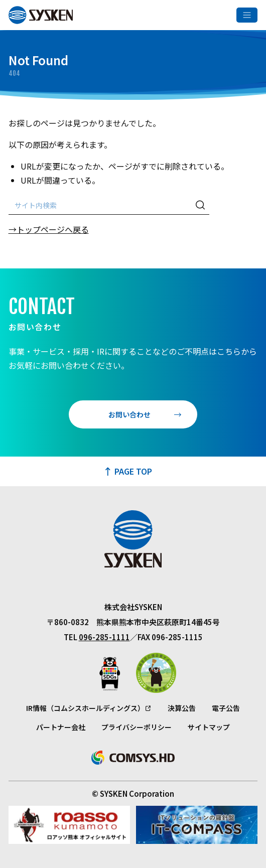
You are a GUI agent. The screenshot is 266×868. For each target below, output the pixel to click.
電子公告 (226, 708)
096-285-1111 (104, 637)
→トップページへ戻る (49, 229)
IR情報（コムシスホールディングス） (85, 708)
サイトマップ (209, 727)
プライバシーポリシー (137, 727)
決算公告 (182, 708)
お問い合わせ (129, 414)
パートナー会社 (61, 727)
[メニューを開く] (247, 15)
